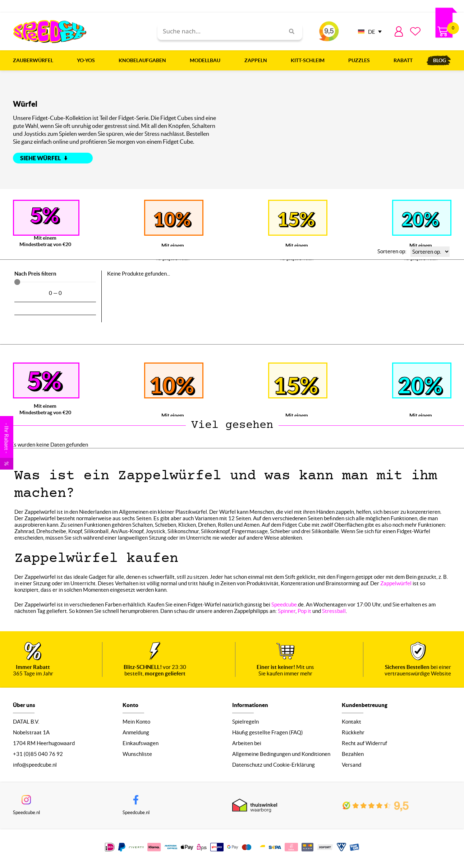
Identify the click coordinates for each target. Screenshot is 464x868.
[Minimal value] (55, 282)
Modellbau (207, 60)
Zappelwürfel (396, 583)
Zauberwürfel (35, 60)
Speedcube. (285, 604)
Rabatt (403, 60)
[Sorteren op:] (430, 252)
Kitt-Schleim (309, 60)
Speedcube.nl (26, 815)
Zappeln (258, 60)
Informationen (250, 707)
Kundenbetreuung (365, 707)
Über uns (24, 707)
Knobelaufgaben (144, 60)
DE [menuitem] (372, 32)
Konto (130, 707)
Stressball (334, 611)
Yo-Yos (88, 60)
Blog (440, 60)
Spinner (287, 611)
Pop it (304, 611)
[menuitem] (368, 31)
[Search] (289, 31)
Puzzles (361, 60)
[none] (368, 31)
